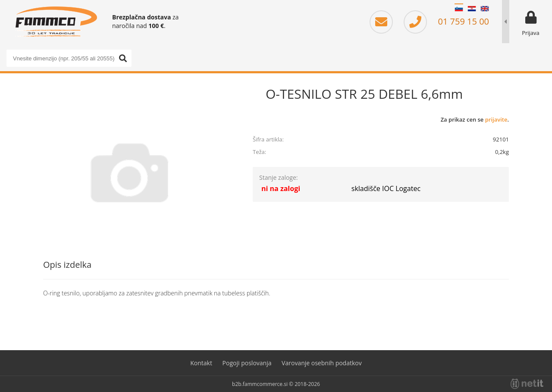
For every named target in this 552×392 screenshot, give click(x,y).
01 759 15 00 (446, 21)
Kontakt (201, 363)
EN (485, 9)
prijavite (496, 119)
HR (472, 9)
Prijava (531, 33)
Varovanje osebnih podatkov (322, 363)
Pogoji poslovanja (247, 363)
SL (459, 9)
